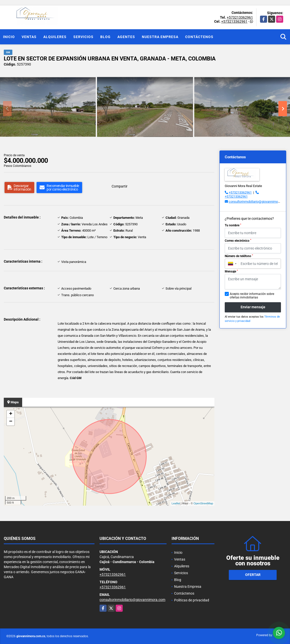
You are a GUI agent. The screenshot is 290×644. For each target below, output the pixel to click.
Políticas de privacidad (192, 600)
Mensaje (231, 271)
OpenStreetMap (203, 503)
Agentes (126, 37)
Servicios (83, 37)
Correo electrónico (238, 241)
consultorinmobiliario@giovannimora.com (258, 202)
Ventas (29, 37)
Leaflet (176, 503)
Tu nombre (233, 225)
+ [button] (11, 414)
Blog (105, 37)
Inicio (9, 37)
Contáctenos (199, 37)
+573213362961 (240, 17)
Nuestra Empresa (160, 37)
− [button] (11, 422)
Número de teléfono (239, 256)
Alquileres (55, 37)
